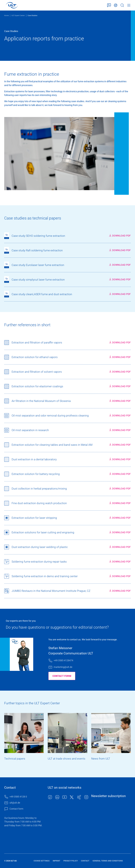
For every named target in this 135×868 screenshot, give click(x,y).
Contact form (109, 5)
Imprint (56, 861)
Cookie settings (42, 861)
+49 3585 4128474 (63, 660)
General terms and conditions (108, 861)
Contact (85, 861)
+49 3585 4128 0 (18, 797)
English (116, 5)
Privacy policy (71, 861)
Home (6, 16)
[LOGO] (12, 5)
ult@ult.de (15, 803)
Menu (129, 5)
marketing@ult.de (63, 667)
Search (122, 5)
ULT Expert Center (18, 16)
